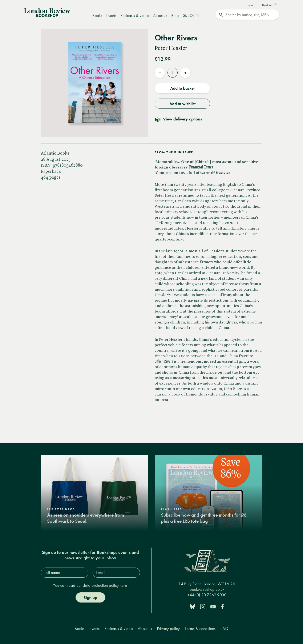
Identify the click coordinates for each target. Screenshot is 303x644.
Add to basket (182, 88)
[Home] (47, 12)
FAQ (224, 629)
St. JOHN (191, 15)
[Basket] (270, 5)
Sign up (90, 597)
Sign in (251, 5)
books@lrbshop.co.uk (207, 589)
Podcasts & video (135, 15)
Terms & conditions (200, 629)
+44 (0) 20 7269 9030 (207, 595)
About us (160, 15)
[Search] (247, 15)
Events (111, 15)
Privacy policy (168, 629)
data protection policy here (105, 585)
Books (97, 15)
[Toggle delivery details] (181, 119)
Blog (175, 15)
